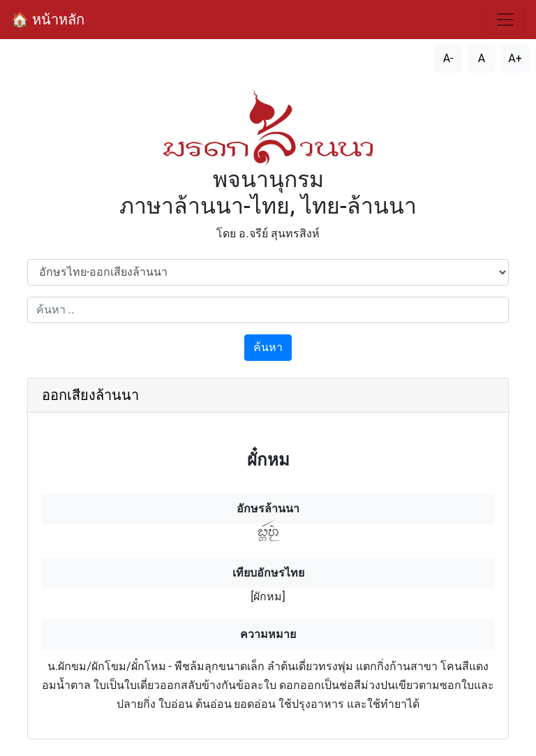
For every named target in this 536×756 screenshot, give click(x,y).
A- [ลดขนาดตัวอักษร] (448, 58)
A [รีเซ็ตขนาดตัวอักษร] (482, 58)
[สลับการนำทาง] (505, 20)
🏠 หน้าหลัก (48, 20)
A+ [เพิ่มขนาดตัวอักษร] (515, 58)
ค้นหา (268, 347)
